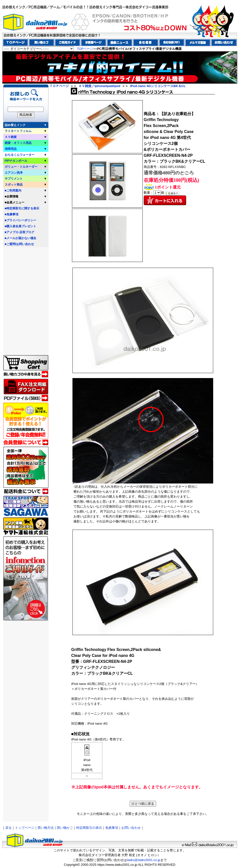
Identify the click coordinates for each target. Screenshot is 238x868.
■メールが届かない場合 (20, 238)
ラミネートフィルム (18, 131)
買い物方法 (46, 828)
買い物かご (65, 828)
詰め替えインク (15, 125)
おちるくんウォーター (20, 155)
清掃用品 (11, 149)
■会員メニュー (15, 202)
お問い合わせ (131, 828)
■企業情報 (12, 196)
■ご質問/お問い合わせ (19, 244)
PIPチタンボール (16, 161)
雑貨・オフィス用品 (18, 143)
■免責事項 (12, 214)
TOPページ (85, 49)
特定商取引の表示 (89, 828)
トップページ (25, 828)
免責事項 (112, 828)
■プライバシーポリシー (20, 220)
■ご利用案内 (13, 191)
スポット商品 (14, 185)
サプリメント (14, 179)
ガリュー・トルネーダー (21, 167)
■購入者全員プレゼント (20, 226)
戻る (8, 828)
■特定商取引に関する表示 (22, 208)
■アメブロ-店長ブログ (19, 232)
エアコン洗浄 (14, 173)
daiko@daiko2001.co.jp (144, 860)
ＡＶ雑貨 (11, 137)
